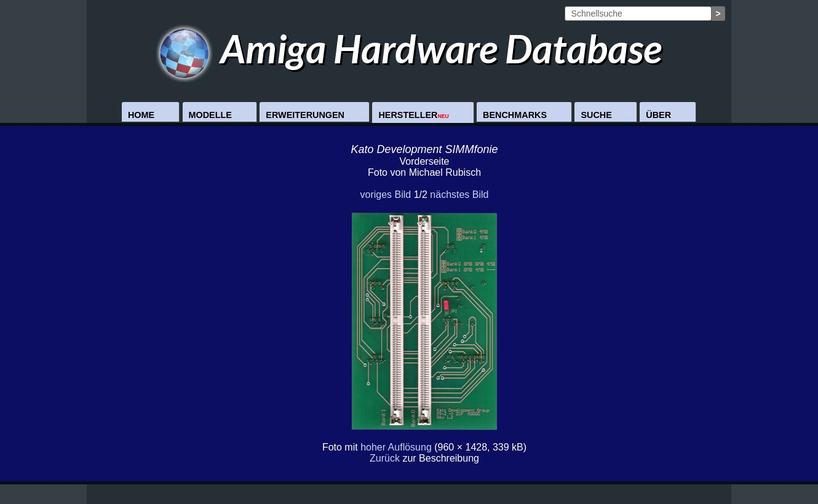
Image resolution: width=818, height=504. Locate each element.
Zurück (385, 458)
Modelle (210, 115)
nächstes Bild (459, 195)
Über (658, 115)
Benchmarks (515, 115)
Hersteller (413, 115)
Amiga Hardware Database (409, 48)
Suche (596, 115)
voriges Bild (385, 195)
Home (141, 115)
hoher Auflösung (396, 447)
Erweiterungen (305, 115)
